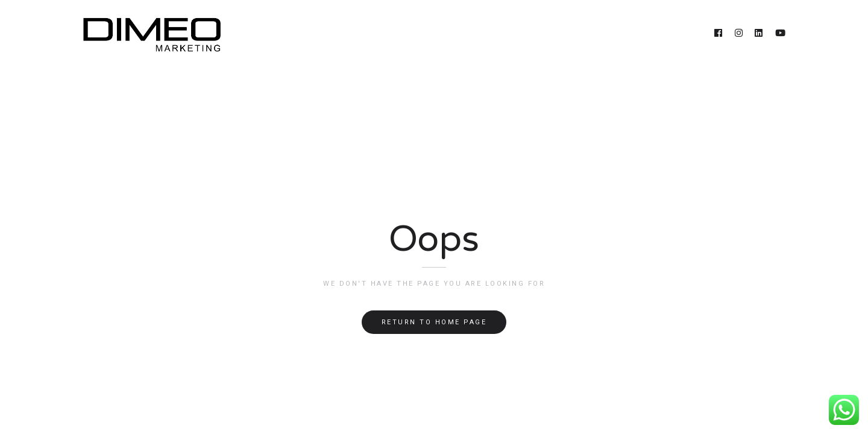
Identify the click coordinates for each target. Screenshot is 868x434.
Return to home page (434, 322)
